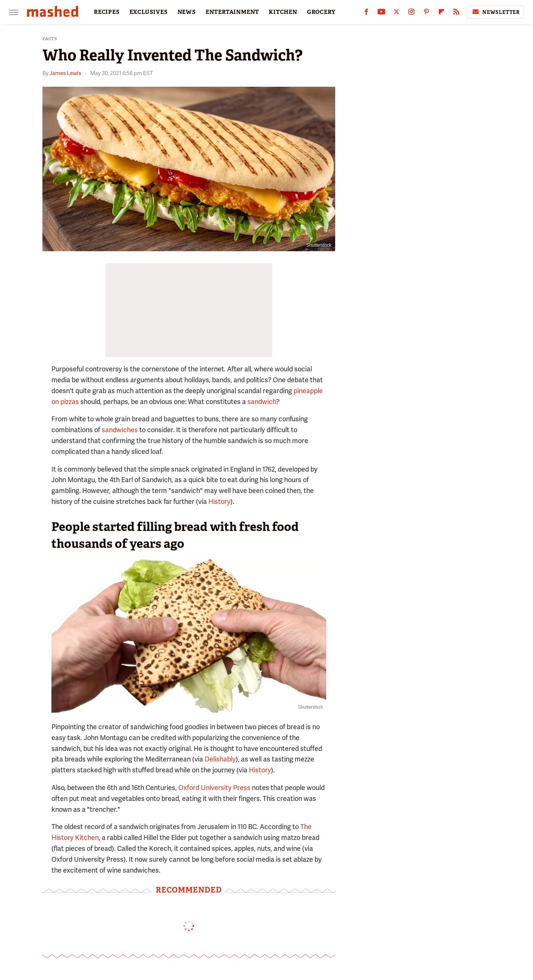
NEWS (187, 12)
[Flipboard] (441, 13)
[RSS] (456, 13)
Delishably (220, 759)
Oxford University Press (214, 788)
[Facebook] (366, 13)
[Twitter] (396, 13)
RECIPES (107, 12)
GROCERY (321, 12)
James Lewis (65, 73)
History (219, 501)
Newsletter (495, 12)
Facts (50, 39)
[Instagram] (411, 13)
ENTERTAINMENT (232, 12)
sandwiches (120, 430)
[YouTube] (381, 13)
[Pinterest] (426, 13)
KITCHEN (283, 12)
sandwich (262, 402)
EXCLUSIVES (149, 12)
